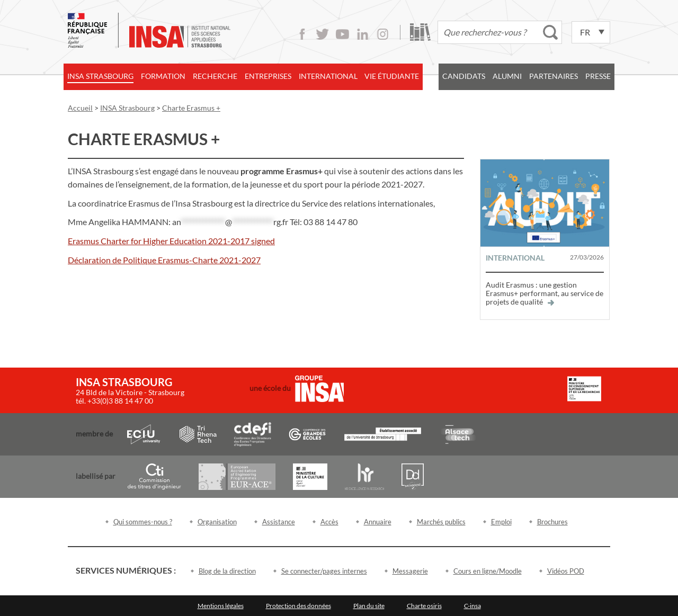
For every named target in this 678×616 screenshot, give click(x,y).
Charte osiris (424, 606)
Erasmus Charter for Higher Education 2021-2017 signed (171, 241)
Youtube (342, 34)
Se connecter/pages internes (324, 571)
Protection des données (298, 606)
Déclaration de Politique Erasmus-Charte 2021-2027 (164, 260)
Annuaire (378, 522)
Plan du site (369, 606)
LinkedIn (363, 34)
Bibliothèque (420, 32)
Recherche (215, 76)
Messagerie (410, 571)
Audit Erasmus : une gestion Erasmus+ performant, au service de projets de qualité (545, 293)
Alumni (507, 76)
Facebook (302, 34)
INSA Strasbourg (100, 76)
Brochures (552, 522)
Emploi (501, 522)
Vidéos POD (566, 571)
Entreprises (268, 76)
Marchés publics (441, 522)
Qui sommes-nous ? (143, 522)
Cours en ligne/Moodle (488, 571)
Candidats (464, 76)
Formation (163, 76)
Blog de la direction (227, 571)
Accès (329, 522)
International (328, 76)
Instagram (383, 34)
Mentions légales (221, 606)
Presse (598, 76)
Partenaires (554, 76)
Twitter (322, 34)
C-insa (472, 606)
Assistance (279, 522)
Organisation (217, 522)
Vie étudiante (392, 76)
